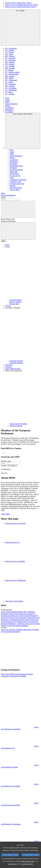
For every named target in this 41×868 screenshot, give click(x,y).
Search (3, 197)
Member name (6, 461)
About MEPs (5, 514)
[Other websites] (23, 131)
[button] (23, 272)
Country (4, 465)
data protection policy (28, 865)
